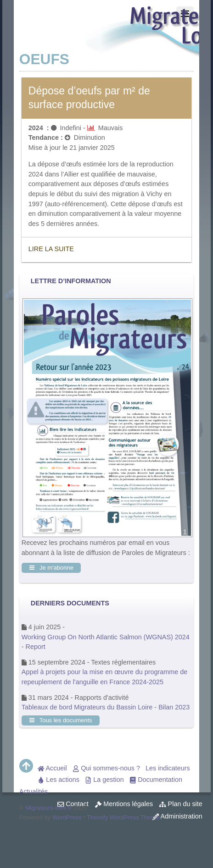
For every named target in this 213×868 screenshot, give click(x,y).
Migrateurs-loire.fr (49, 808)
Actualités (34, 791)
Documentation (156, 780)
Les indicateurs (168, 768)
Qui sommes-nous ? (106, 768)
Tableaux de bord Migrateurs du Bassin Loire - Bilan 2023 (106, 707)
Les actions (59, 780)
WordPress (67, 817)
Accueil (52, 768)
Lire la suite (51, 249)
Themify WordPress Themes (124, 817)
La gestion (104, 780)
